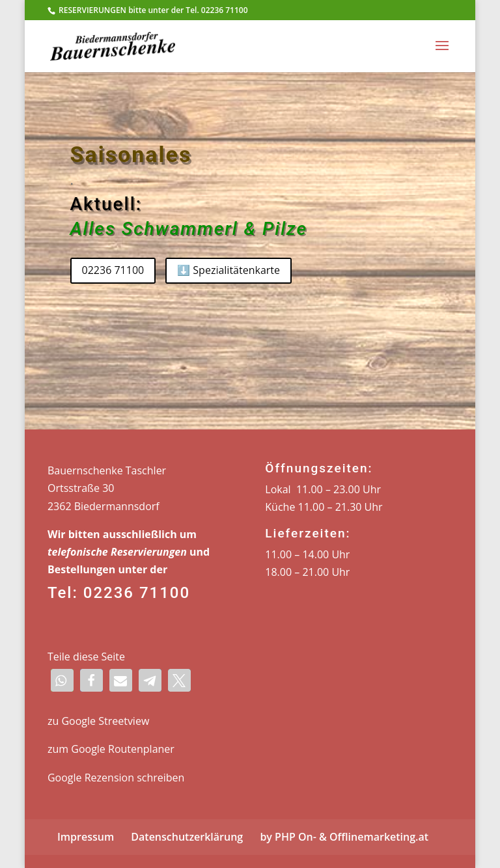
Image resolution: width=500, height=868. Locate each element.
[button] (62, 680)
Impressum (86, 837)
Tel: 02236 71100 (119, 593)
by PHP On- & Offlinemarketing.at (344, 837)
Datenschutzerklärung (187, 837)
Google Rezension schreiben (116, 778)
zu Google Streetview (98, 721)
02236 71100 (113, 270)
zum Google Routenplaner (111, 749)
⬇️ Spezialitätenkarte (229, 270)
